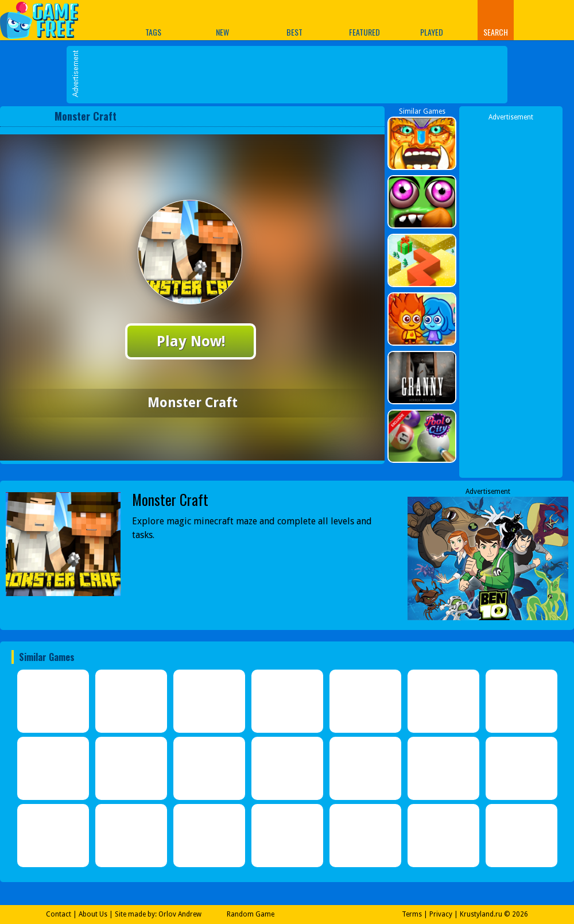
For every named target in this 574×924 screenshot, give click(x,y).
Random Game (251, 914)
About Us (93, 914)
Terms (412, 914)
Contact (59, 914)
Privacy (441, 914)
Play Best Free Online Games (45, 20)
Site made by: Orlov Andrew (158, 914)
